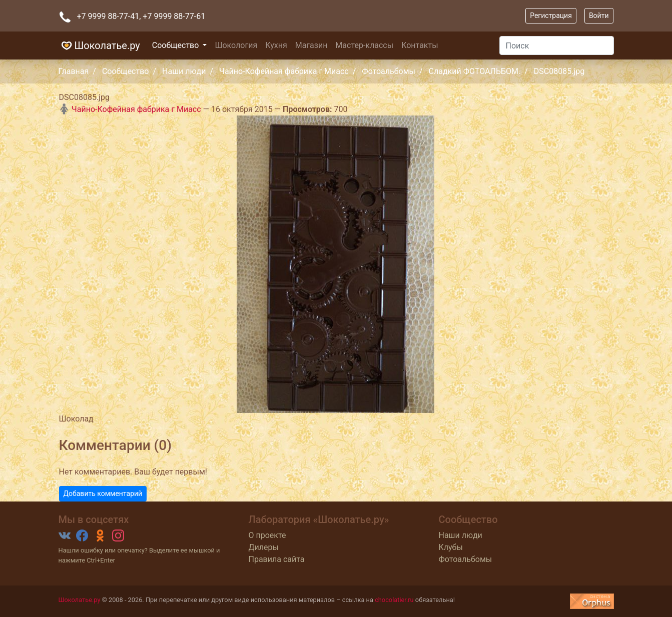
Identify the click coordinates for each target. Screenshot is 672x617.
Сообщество (177, 45)
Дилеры (264, 547)
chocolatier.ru (394, 600)
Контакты (420, 45)
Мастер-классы (364, 45)
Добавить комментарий (103, 493)
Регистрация (551, 15)
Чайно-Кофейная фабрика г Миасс (284, 71)
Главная (74, 71)
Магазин (311, 45)
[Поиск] (557, 45)
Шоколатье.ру (99, 45)
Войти (599, 15)
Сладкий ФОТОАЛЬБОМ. (475, 71)
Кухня (276, 45)
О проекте (267, 535)
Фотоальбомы (389, 71)
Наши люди (184, 71)
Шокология (236, 45)
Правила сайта (277, 559)
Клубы (451, 547)
